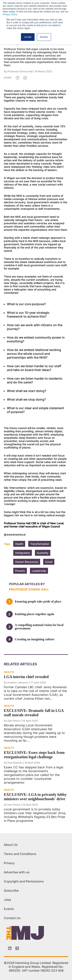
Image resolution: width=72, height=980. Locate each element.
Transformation (40, 544)
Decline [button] (44, 37)
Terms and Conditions (20, 854)
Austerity (43, 553)
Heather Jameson (18, 682)
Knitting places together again (34, 614)
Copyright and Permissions (24, 881)
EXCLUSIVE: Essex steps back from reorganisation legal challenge (34, 755)
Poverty (20, 571)
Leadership (39, 571)
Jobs (7, 900)
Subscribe (11, 890)
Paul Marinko (15, 763)
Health (19, 544)
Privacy (9, 863)
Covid (49, 562)
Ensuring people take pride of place (38, 601)
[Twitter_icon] (17, 948)
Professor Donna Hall (20, 71)
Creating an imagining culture (35, 639)
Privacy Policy (10, 15)
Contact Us (12, 918)
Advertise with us (17, 872)
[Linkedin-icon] (10, 948)
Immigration (23, 553)
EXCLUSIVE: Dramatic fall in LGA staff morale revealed (34, 713)
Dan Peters (14, 721)
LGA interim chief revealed (26, 677)
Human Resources (27, 562)
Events (9, 909)
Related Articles (20, 664)
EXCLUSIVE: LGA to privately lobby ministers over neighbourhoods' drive (35, 797)
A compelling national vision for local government (39, 627)
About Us (11, 845)
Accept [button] (28, 37)
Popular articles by (27, 584)
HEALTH (9, 672)
